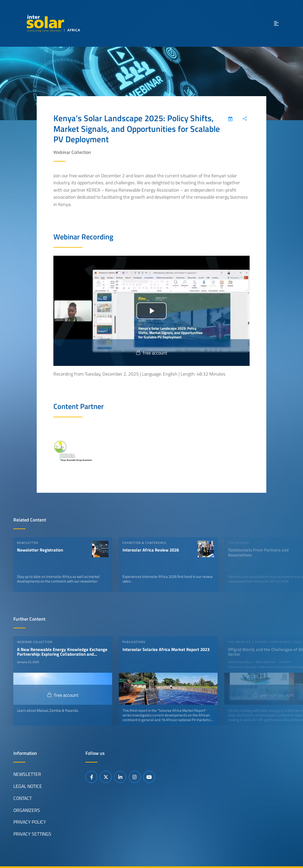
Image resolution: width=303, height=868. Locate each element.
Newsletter (27, 774)
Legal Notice (28, 786)
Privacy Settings (32, 834)
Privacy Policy (30, 822)
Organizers (27, 810)
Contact (23, 798)
